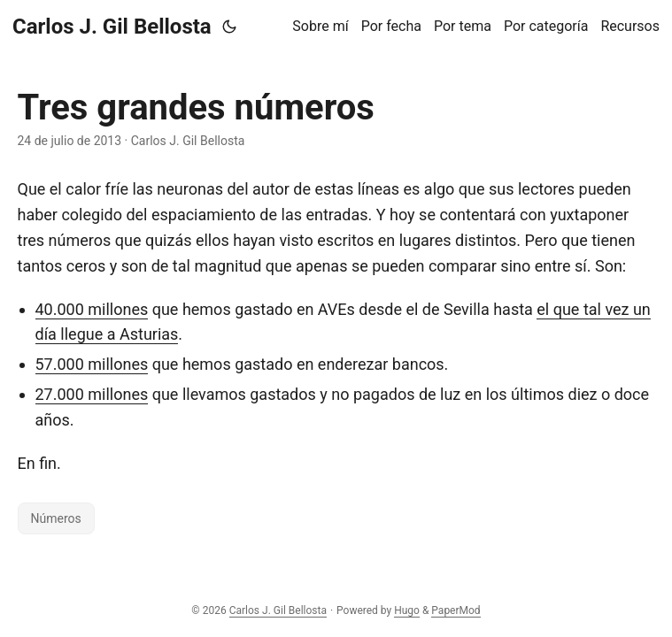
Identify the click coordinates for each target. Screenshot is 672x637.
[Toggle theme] (229, 27)
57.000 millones (92, 364)
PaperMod (456, 610)
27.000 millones (92, 394)
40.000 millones (92, 309)
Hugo (407, 610)
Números (56, 518)
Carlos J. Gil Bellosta (112, 27)
